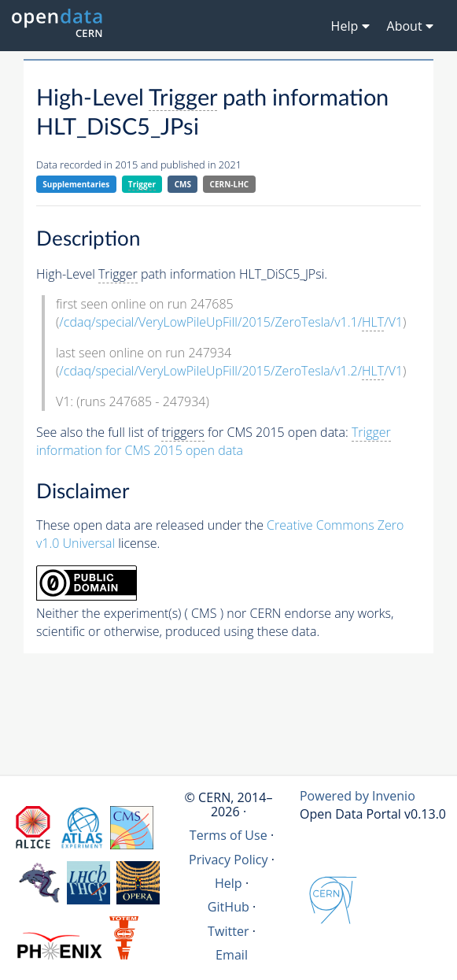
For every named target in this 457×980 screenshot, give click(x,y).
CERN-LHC (230, 184)
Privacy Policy (228, 860)
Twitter (228, 931)
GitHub (228, 907)
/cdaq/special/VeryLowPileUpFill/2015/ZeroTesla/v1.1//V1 (231, 322)
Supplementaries (76, 184)
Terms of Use (228, 835)
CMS (183, 184)
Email (232, 955)
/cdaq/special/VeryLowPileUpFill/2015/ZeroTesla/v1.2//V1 (231, 371)
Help (228, 883)
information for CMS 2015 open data (214, 441)
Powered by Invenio (357, 796)
